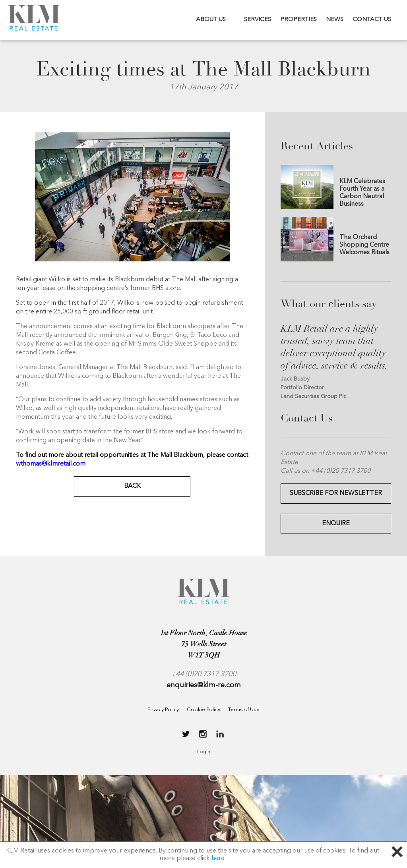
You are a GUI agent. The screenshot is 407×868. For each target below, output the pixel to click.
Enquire (336, 524)
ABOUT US (211, 20)
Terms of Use (244, 710)
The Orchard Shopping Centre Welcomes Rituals (364, 245)
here (218, 858)
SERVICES (258, 20)
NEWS (335, 20)
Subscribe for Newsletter (336, 493)
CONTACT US (372, 20)
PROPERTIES (298, 20)
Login (204, 752)
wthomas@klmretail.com (51, 464)
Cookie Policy (203, 710)
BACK (132, 486)
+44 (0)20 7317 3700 (203, 674)
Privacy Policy (163, 710)
